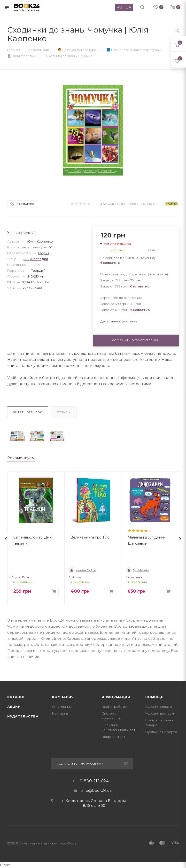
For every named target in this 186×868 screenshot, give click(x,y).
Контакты (60, 713)
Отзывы (64, 412)
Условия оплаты (159, 707)
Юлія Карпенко (40, 241)
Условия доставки (160, 713)
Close (5, 865)
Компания (63, 697)
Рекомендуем (21, 458)
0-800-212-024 (94, 781)
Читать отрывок (28, 412)
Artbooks (75, 577)
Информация (116, 697)
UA (128, 7)
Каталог (16, 697)
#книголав (134, 577)
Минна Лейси (82, 570)
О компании (62, 707)
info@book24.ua (97, 790)
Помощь (155, 697)
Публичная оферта (161, 732)
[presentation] (6, 539)
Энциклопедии (36, 259)
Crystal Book (20, 577)
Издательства (23, 716)
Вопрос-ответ (113, 737)
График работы (114, 707)
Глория (44, 253)
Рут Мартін (137, 570)
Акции (14, 707)
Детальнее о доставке (119, 321)
